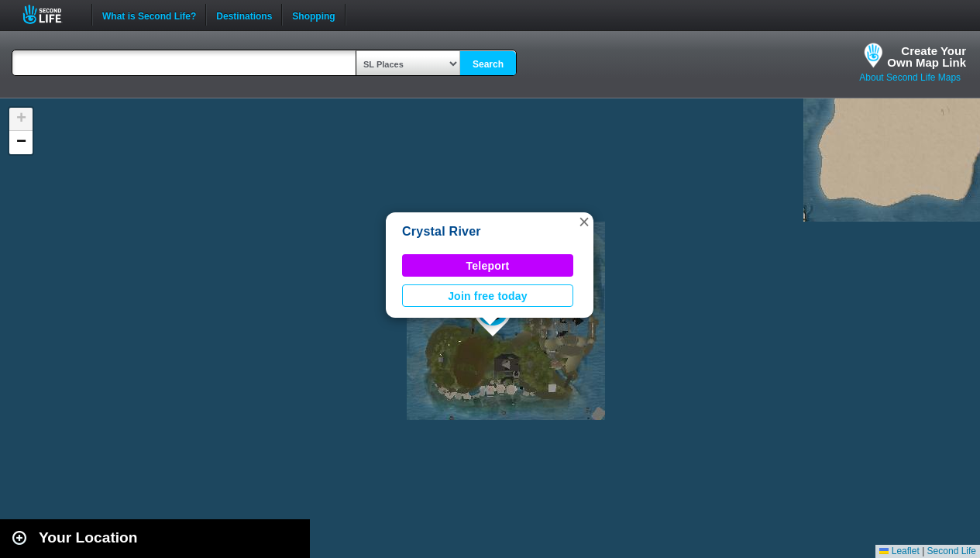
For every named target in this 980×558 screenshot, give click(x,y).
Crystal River (442, 231)
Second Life (51, 14)
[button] (584, 222)
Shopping (313, 15)
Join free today (488, 296)
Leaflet (899, 551)
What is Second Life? (149, 15)
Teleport (488, 266)
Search (488, 64)
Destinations (244, 15)
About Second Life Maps (910, 77)
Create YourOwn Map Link (927, 57)
